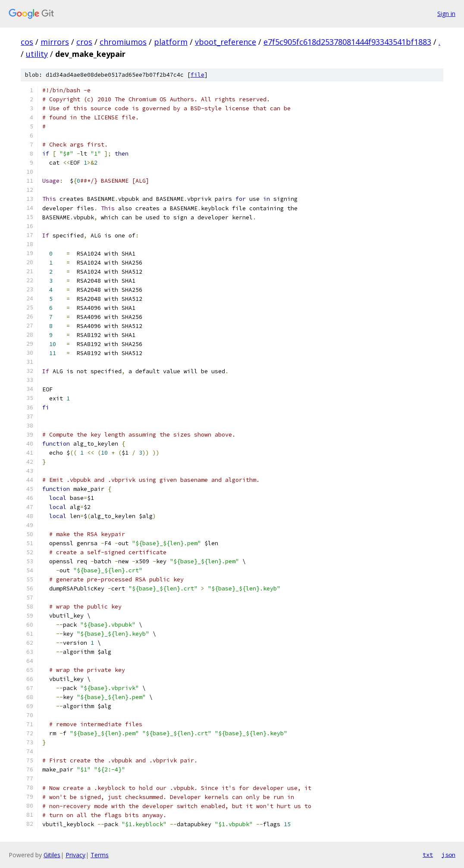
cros (84, 42)
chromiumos (123, 42)
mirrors (55, 42)
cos (27, 42)
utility (37, 54)
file (198, 75)
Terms (100, 855)
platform (171, 42)
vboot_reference (226, 42)
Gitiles (52, 855)
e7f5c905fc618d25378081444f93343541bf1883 (347, 42)
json (448, 855)
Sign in (446, 14)
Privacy (75, 855)
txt (428, 855)
